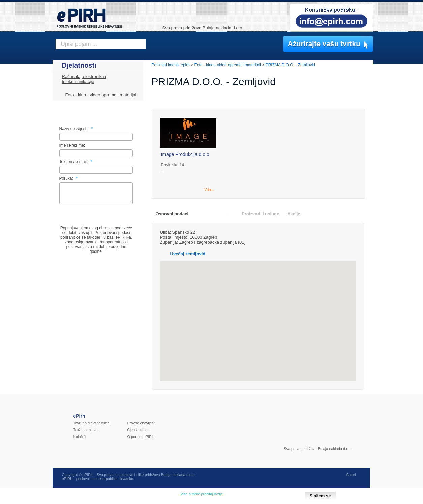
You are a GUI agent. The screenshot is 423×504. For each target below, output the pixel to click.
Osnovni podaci (172, 214)
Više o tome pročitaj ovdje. (202, 494)
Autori (351, 475)
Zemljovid (223, 214)
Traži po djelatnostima (92, 423)
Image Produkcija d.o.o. (186, 154)
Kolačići (80, 437)
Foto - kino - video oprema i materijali (101, 95)
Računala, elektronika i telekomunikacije (84, 79)
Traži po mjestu (86, 430)
